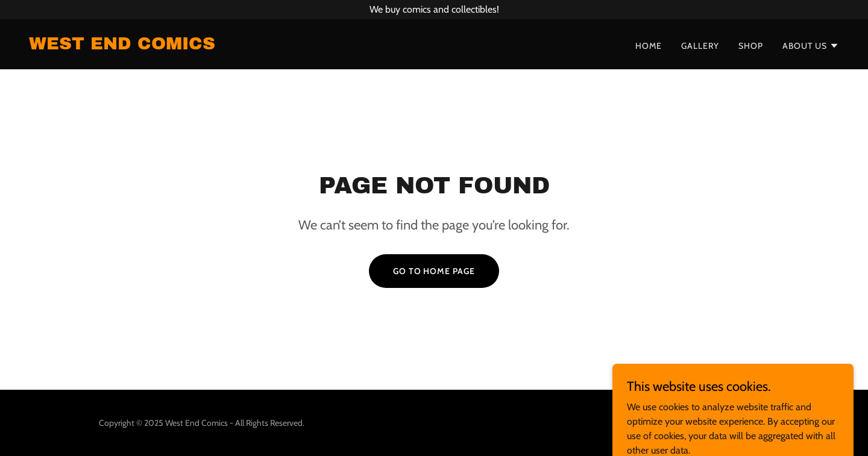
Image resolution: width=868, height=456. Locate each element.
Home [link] (649, 46)
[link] (122, 46)
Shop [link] (751, 46)
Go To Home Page (434, 271)
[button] (811, 46)
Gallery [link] (700, 46)
